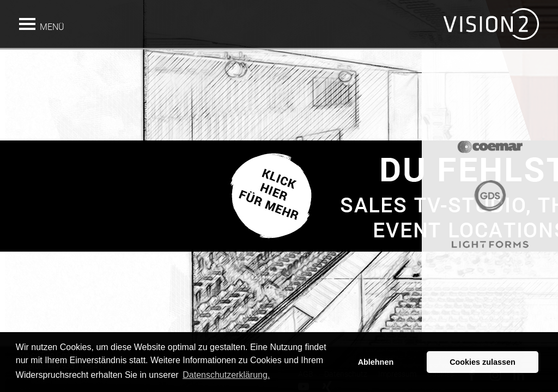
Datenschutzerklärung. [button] (226, 375)
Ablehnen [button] (376, 362)
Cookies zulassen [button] (483, 362)
